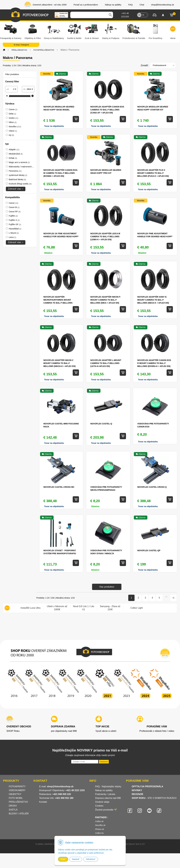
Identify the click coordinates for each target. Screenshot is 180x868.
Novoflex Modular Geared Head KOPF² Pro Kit (106, 172)
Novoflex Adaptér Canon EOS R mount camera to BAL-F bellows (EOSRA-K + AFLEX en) (154, 363)
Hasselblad (15, 229)
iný (11, 135)
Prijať (63, 859)
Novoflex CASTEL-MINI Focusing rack (61, 425)
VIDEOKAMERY (17, 790)
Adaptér (14, 149)
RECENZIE (137, 794)
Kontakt (43, 802)
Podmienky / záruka (105, 794)
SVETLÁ (14, 810)
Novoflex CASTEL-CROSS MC (59, 487)
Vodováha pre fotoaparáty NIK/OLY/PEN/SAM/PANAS (106, 488)
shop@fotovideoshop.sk (60, 786)
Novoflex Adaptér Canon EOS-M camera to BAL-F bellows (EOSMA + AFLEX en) (61, 173)
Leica (12, 237)
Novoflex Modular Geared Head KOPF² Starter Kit (153, 108)
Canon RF (15, 212)
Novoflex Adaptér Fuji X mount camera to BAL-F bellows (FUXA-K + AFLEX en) (153, 173)
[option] (30, 608)
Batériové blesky (17, 179)
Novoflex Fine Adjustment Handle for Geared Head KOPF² (155, 235)
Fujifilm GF (15, 224)
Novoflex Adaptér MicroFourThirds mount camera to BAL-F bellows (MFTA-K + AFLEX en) (58, 300)
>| (173, 598)
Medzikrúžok (16, 154)
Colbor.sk (99, 821)
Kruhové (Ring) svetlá (20, 184)
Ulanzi (13, 131)
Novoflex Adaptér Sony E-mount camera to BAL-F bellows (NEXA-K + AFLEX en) (153, 300)
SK (143, 15)
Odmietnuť (91, 859)
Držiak (13, 158)
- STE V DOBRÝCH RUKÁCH (154, 798)
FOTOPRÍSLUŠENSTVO (44, 50)
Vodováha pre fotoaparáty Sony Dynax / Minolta (106, 552)
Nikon (13, 122)
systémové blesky (18, 175)
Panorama (15, 171)
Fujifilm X (14, 220)
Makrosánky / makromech (22, 167)
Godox (13, 118)
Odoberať (104, 762)
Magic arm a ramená (19, 162)
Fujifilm (13, 216)
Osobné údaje (102, 802)
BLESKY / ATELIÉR (19, 814)
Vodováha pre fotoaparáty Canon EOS (153, 425)
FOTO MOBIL (16, 798)
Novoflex (15, 127)
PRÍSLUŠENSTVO (19, 50)
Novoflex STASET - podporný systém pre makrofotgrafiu (60, 552)
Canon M (14, 207)
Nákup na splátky (104, 790)
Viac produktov (107, 587)
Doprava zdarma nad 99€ (108, 798)
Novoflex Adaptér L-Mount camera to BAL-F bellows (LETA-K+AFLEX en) (106, 363)
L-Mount (14, 233)
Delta (12, 114)
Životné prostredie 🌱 (106, 810)
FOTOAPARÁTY (17, 786)
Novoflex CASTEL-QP (149, 550)
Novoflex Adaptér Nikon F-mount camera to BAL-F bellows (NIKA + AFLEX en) (106, 300)
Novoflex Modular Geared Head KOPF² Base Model (59, 108)
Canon (13, 109)
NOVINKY (137, 790)
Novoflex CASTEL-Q (101, 424)
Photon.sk (99, 829)
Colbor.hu (99, 833)
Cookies (99, 806)
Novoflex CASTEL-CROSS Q (152, 487)
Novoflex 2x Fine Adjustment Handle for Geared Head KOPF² (61, 235)
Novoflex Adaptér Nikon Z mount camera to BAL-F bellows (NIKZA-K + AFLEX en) (60, 363)
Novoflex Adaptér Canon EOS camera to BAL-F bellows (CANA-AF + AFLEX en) (107, 110)
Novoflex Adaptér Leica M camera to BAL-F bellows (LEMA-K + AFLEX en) (105, 237)
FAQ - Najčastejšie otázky (108, 786)
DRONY (13, 806)
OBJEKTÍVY (15, 794)
